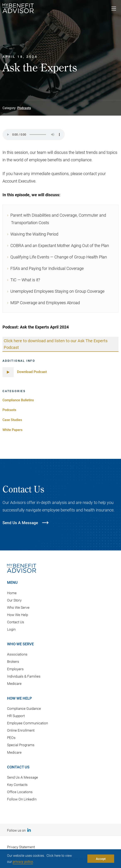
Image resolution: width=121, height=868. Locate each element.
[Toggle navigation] (114, 9)
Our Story (14, 600)
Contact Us (16, 622)
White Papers (12, 430)
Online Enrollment (21, 730)
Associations (17, 654)
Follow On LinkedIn (22, 799)
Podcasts (24, 108)
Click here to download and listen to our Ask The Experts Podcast (56, 344)
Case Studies (12, 420)
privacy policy (23, 861)
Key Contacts (17, 785)
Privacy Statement (21, 847)
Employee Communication (27, 723)
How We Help (18, 615)
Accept (101, 859)
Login (11, 629)
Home (12, 593)
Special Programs (21, 745)
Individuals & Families (24, 676)
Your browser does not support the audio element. (34, 135)
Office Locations (20, 792)
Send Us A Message (23, 777)
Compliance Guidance (24, 709)
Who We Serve (18, 607)
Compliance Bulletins (18, 400)
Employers (15, 669)
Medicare (14, 683)
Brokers (13, 662)
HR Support (16, 716)
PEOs (11, 738)
